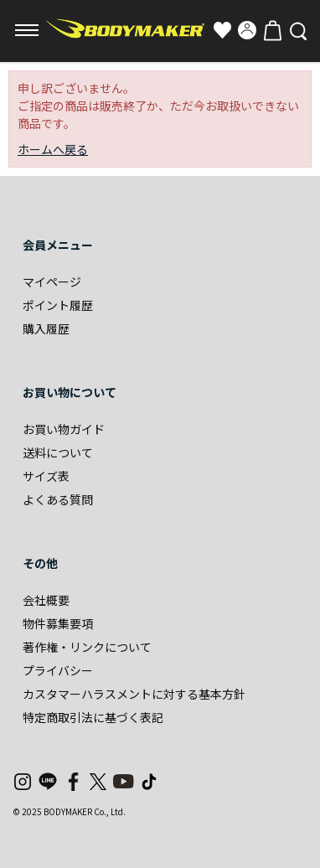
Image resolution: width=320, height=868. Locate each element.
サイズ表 (46, 476)
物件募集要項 (58, 623)
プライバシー (58, 670)
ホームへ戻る (53, 149)
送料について (58, 452)
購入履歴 (46, 328)
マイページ (52, 282)
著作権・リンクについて (87, 647)
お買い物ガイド (64, 429)
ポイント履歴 (58, 305)
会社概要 (46, 600)
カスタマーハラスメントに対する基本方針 (134, 694)
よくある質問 (58, 499)
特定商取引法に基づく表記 (93, 717)
